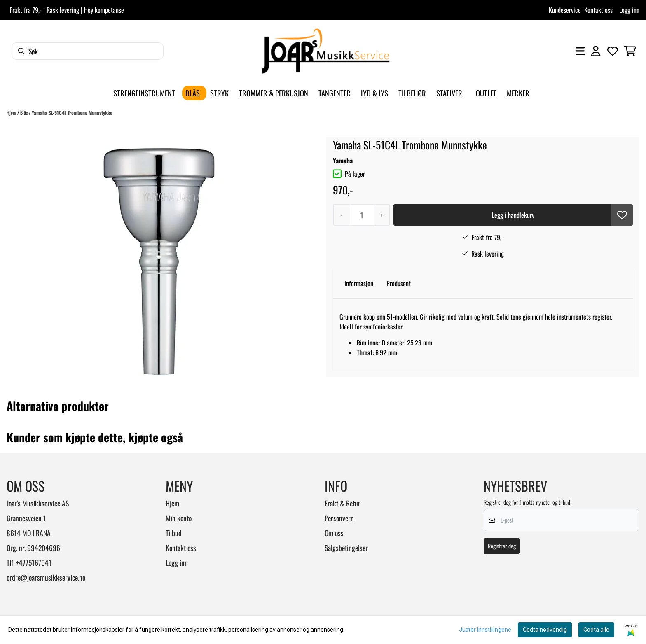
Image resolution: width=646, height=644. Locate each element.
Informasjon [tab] (359, 283)
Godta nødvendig (545, 630)
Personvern (339, 518)
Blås (25, 113)
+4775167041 (34, 562)
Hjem (12, 113)
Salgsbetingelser (346, 548)
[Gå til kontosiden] (596, 51)
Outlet (486, 93)
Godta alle (596, 630)
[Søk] (88, 51)
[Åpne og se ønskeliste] (613, 51)
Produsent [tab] (399, 283)
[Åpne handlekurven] (630, 51)
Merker (518, 93)
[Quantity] (362, 215)
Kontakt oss (598, 10)
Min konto (179, 518)
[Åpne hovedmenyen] (580, 51)
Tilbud (174, 533)
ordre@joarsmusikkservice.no (46, 577)
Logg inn (629, 10)
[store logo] (325, 51)
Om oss (334, 533)
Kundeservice (565, 10)
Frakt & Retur (343, 503)
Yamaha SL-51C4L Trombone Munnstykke (72, 113)
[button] (622, 215)
